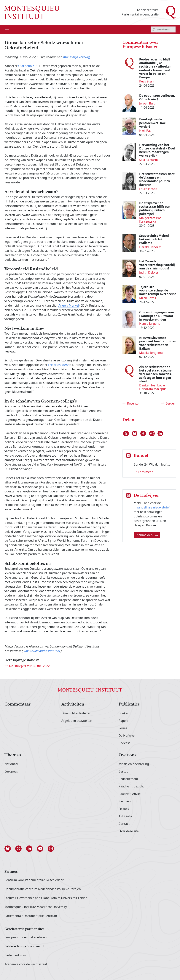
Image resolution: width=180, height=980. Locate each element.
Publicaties (129, 704)
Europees (11, 772)
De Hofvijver (127, 736)
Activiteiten (73, 704)
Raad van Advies (130, 794)
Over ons (127, 755)
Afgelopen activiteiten (77, 721)
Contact (124, 824)
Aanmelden (147, 535)
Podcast (124, 743)
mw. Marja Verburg (77, 57)
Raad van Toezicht (131, 787)
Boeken (124, 713)
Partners (125, 801)
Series (123, 728)
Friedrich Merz (58, 365)
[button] (10, 849)
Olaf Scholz (26, 66)
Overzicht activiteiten (76, 713)
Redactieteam (128, 779)
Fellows (124, 809)
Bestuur (124, 772)
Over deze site (129, 831)
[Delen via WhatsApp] (152, 433)
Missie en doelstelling (134, 764)
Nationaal (11, 764)
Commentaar (17, 704)
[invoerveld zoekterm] (163, 29)
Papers (124, 721)
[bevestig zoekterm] (154, 29)
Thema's (13, 755)
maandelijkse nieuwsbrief (152, 508)
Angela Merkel (69, 306)
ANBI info (125, 816)
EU (51, 88)
